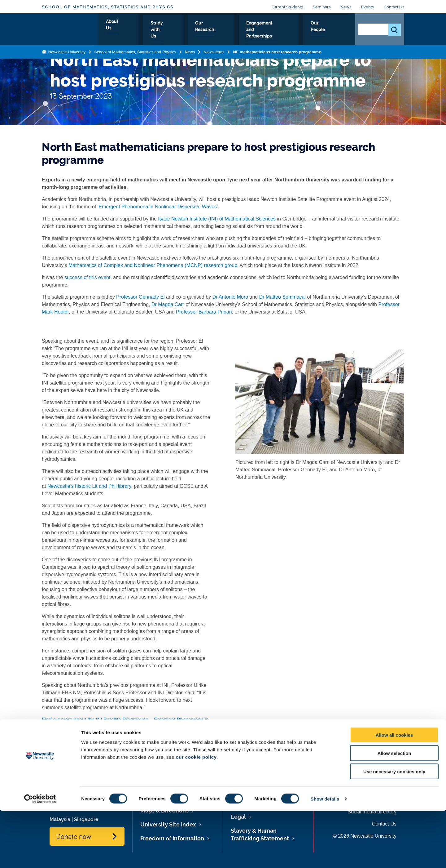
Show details (325, 856)
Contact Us (394, 7)
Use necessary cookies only (394, 828)
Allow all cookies (394, 792)
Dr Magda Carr (168, 304)
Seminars (322, 7)
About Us (129, 30)
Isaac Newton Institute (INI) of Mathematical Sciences (217, 219)
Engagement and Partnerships (272, 30)
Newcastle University (66, 51)
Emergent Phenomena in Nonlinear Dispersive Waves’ (158, 207)
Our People (331, 30)
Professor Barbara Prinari (204, 312)
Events (367, 7)
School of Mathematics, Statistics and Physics (108, 7)
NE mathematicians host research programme (277, 51)
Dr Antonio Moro (230, 297)
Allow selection (394, 810)
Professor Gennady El (140, 297)
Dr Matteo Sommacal (282, 297)
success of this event (87, 277)
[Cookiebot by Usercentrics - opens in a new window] (40, 856)
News (346, 7)
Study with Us (166, 30)
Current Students (287, 7)
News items (214, 51)
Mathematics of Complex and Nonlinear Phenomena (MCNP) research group (152, 265)
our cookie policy (196, 814)
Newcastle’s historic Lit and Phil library (89, 486)
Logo (70, 29)
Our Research (209, 30)
